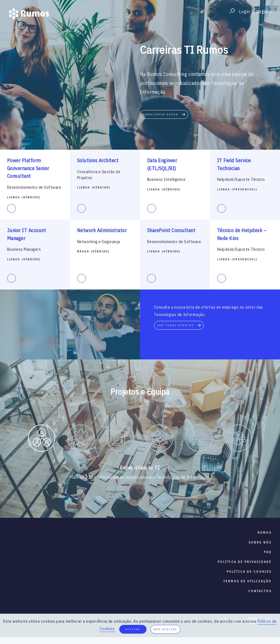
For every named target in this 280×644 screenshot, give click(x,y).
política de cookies (249, 572)
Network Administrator (102, 230)
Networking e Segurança (99, 242)
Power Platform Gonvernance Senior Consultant (28, 168)
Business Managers (24, 249)
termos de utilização (247, 581)
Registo (264, 11)
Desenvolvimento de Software (34, 187)
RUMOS (265, 533)
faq (268, 552)
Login (244, 11)
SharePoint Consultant (171, 230)
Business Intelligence (166, 179)
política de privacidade (245, 562)
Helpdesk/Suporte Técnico (241, 179)
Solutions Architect (98, 160)
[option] (42, 439)
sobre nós (260, 542)
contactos (260, 591)
